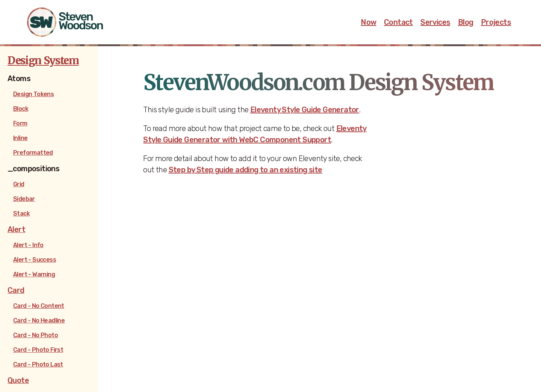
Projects (496, 22)
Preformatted (33, 153)
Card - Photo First (38, 350)
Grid (19, 184)
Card (16, 290)
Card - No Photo (36, 335)
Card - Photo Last (38, 364)
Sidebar (24, 199)
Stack (21, 213)
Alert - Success (35, 260)
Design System (43, 60)
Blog (466, 22)
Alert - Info (28, 245)
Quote (18, 380)
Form (20, 123)
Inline (20, 138)
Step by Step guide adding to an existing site (246, 170)
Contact (398, 22)
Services (435, 22)
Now (368, 22)
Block (21, 109)
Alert (16, 229)
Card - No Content (39, 306)
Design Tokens (33, 94)
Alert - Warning (34, 274)
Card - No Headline (39, 320)
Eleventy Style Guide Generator (305, 110)
